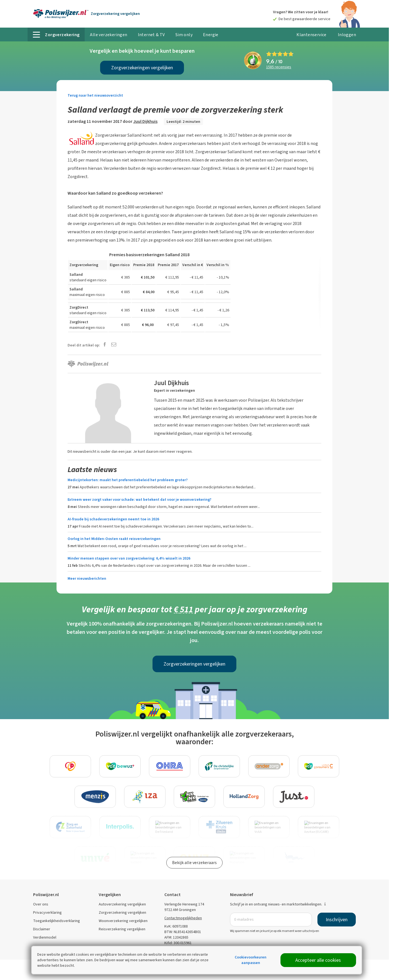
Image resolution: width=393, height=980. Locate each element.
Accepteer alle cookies (318, 960)
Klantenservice (312, 35)
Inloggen (347, 35)
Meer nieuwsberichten (87, 578)
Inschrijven (337, 920)
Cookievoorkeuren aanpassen (251, 960)
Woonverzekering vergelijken (123, 921)
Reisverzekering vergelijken (122, 929)
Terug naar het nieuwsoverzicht (95, 95)
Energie (211, 35)
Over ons (41, 904)
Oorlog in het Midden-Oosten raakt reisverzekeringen (114, 539)
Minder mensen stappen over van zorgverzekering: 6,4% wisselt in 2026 (129, 558)
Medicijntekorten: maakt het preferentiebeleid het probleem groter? (128, 480)
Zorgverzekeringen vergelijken (142, 68)
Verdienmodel (45, 937)
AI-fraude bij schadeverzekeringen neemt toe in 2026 (113, 519)
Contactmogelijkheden (183, 918)
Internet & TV (151, 35)
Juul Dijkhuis (145, 121)
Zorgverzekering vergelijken (122, 913)
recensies (279, 67)
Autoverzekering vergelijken (122, 904)
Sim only (184, 35)
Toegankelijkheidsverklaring (57, 921)
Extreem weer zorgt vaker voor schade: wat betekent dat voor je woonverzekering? (139, 500)
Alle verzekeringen (109, 35)
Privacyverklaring (47, 913)
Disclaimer (42, 929)
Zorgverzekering (115, 14)
